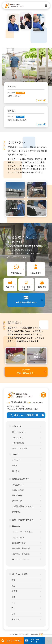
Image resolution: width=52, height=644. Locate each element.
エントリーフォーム (21, 559)
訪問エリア (17, 501)
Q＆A (15, 466)
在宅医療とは (18, 485)
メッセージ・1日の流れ (22, 532)
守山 (13, 608)
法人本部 (15, 619)
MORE (40, 100)
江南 (13, 580)
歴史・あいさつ (19, 432)
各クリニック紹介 (20, 448)
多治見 (14, 591)
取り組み (20, 117)
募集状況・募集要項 (21, 554)
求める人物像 (18, 537)
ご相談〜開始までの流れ (23, 506)
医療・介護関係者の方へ (23, 520)
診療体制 (16, 512)
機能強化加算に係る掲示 (17, 120)
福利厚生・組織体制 (21, 548)
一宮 (13, 602)
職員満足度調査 (19, 543)
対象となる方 (18, 490)
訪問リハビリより (14, 96)
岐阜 (13, 614)
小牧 (13, 597)
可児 (13, 586)
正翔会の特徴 (18, 443)
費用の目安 (17, 495)
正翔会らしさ (18, 437)
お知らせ (20, 93)
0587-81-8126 (19, 402)
